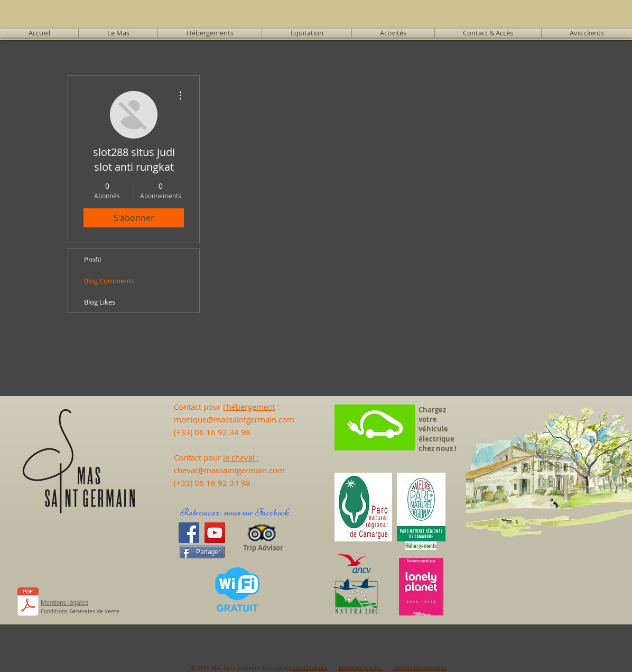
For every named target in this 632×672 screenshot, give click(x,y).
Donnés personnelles (420, 668)
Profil (92, 260)
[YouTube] (215, 533)
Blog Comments (109, 281)
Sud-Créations (309, 668)
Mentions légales (361, 668)
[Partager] (202, 552)
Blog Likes (100, 302)
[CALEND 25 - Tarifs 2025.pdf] (28, 603)
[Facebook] (189, 533)
